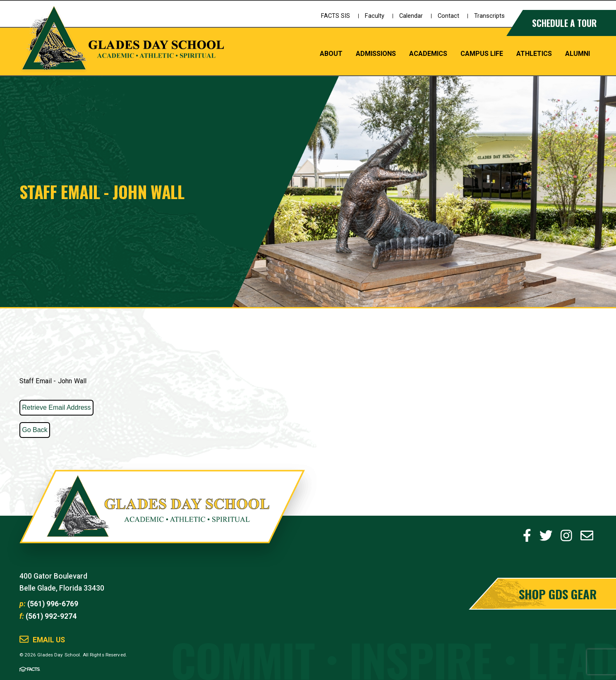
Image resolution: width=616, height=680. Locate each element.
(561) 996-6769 (53, 604)
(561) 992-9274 (51, 616)
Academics (428, 54)
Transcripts (489, 16)
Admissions (376, 54)
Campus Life (482, 54)
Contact (448, 16)
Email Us (49, 640)
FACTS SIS (336, 16)
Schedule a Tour (564, 23)
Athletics (534, 54)
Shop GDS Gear (558, 594)
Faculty (375, 16)
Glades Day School (162, 516)
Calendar (411, 16)
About (331, 54)
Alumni (578, 54)
